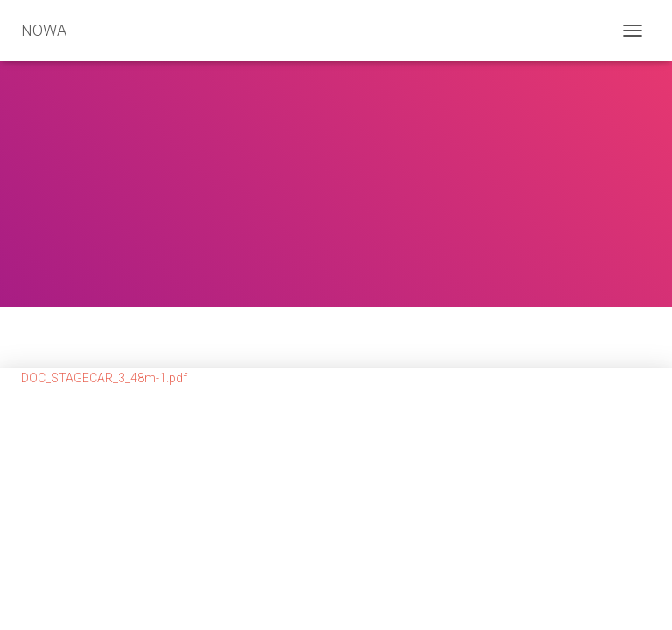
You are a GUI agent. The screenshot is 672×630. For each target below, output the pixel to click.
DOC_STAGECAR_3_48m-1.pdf (104, 378)
